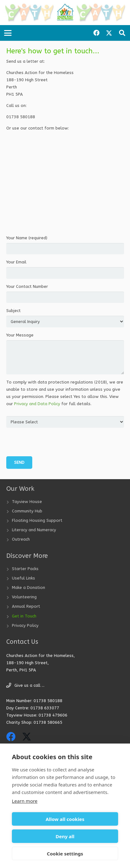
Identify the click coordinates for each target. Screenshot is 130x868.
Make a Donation (29, 587)
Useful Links (23, 578)
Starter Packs (25, 569)
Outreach (21, 539)
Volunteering (24, 597)
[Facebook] (96, 33)
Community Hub (27, 511)
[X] (109, 33)
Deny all (65, 836)
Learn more (25, 801)
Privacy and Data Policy (37, 404)
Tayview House (27, 502)
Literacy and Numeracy (34, 530)
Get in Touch (24, 616)
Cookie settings (65, 854)
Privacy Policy (25, 625)
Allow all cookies (65, 819)
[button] (8, 33)
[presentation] (54, 444)
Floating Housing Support (37, 520)
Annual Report (26, 606)
